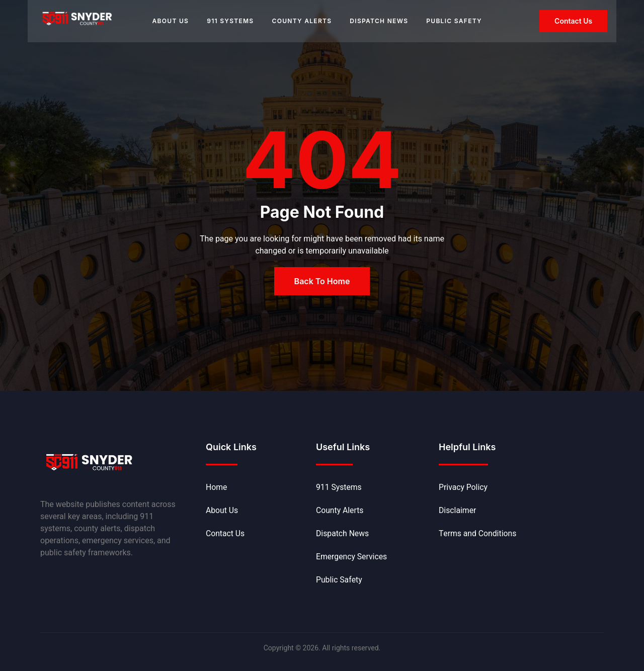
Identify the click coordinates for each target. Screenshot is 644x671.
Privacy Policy (464, 488)
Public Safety (454, 21)
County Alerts (302, 21)
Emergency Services (352, 557)
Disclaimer (458, 511)
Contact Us (226, 534)
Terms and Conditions (478, 534)
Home (217, 488)
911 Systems (230, 21)
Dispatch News (379, 21)
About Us (170, 21)
